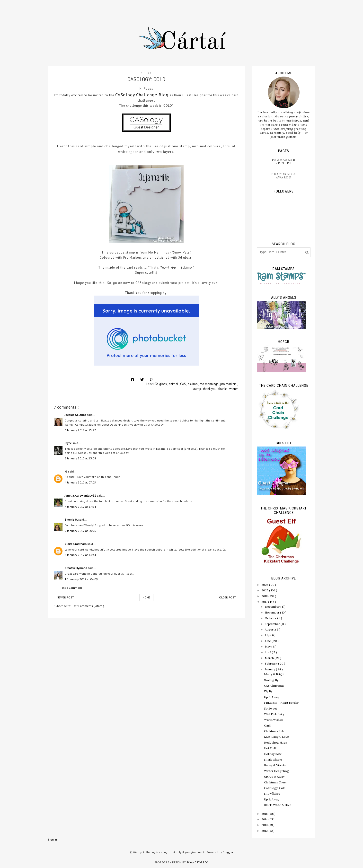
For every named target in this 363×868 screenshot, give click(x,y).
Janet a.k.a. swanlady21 (81, 495)
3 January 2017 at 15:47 (80, 430)
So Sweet (270, 708)
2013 (265, 825)
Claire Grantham (76, 544)
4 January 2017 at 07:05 (80, 482)
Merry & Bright (274, 674)
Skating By (271, 680)
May (268, 646)
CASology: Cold (275, 788)
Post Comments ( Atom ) (88, 606)
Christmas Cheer (275, 782)
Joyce (69, 443)
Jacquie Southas (76, 415)
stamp (197, 389)
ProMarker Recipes (284, 161)
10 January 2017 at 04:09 (81, 579)
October (271, 618)
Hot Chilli (270, 748)
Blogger (228, 852)
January (270, 669)
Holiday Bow (273, 754)
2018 (265, 596)
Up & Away (272, 697)
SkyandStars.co (197, 862)
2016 (265, 814)
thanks (223, 389)
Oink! (268, 725)
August (270, 629)
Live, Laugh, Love (276, 737)
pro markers (229, 384)
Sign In (52, 839)
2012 (265, 831)
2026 (265, 585)
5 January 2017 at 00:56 (80, 531)
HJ (66, 471)
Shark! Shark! (273, 759)
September (273, 624)
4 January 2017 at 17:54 (80, 507)
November (272, 612)
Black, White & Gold (278, 805)
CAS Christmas (274, 686)
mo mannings (209, 384)
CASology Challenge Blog (142, 95)
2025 (265, 590)
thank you (210, 389)
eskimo (193, 384)
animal (174, 384)
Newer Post (65, 597)
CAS (183, 384)
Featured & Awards (284, 176)
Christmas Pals (274, 731)
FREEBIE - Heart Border (281, 703)
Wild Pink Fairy (274, 714)
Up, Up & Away (274, 776)
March (270, 658)
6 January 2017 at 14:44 (80, 555)
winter (234, 389)
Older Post (227, 597)
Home (146, 597)
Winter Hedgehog (276, 771)
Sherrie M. (71, 520)
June (268, 641)
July (268, 635)
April (268, 652)
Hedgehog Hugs (275, 742)
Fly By (268, 691)
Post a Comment (71, 588)
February (271, 663)
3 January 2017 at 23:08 (80, 458)
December (273, 607)
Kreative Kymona (76, 568)
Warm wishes (273, 720)
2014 (265, 819)
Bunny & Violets (275, 765)
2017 (265, 602)
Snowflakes (272, 793)
